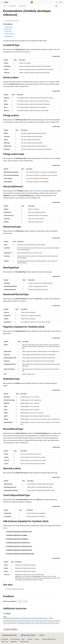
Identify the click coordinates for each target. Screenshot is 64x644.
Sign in (61, 2)
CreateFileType (9, 27)
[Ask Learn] (56, 6)
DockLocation (8, 29)
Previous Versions (15, 639)
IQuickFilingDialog (38, 191)
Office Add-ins (23, 6)
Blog (23, 639)
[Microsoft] (32, 2)
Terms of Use (5, 642)
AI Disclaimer (5, 639)
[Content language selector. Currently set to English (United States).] (9, 635)
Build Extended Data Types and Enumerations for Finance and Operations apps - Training (28, 618)
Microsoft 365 (13, 6)
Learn (5, 6)
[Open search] (57, 2)
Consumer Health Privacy (48, 639)
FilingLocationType (9, 34)
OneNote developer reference (15, 589)
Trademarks (13, 642)
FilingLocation (8, 32)
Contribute (30, 639)
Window (47, 82)
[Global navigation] (2, 2)
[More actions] (59, 6)
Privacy (37, 639)
